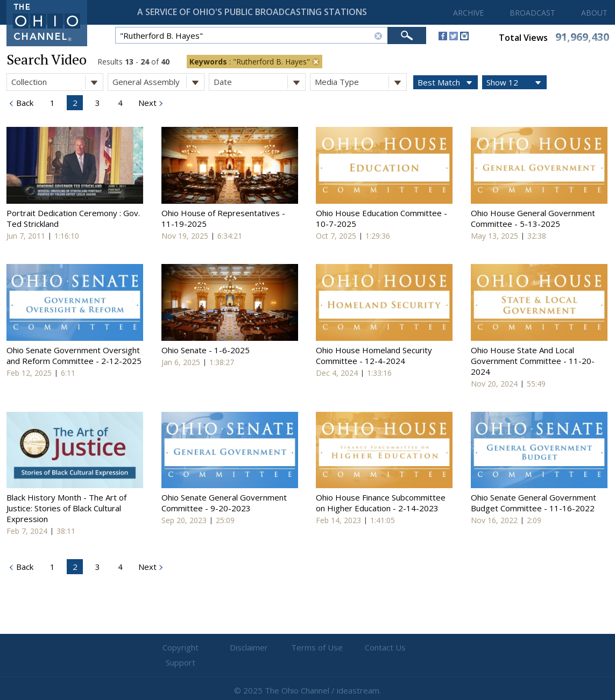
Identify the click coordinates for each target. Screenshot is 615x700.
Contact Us (372, 648)
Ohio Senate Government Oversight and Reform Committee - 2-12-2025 (74, 355)
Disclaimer (243, 648)
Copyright (178, 648)
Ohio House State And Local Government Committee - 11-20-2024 (533, 361)
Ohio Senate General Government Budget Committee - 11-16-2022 (533, 503)
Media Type (360, 82)
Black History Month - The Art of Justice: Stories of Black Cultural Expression (66, 508)
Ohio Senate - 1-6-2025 (206, 350)
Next (146, 103)
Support (437, 648)
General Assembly (158, 82)
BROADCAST (532, 13)
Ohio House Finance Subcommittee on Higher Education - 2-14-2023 (381, 503)
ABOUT (594, 13)
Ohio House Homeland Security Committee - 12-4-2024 (374, 355)
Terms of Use (308, 648)
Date (259, 82)
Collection (57, 82)
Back (24, 103)
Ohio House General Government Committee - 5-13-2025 (533, 218)
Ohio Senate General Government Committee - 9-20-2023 (224, 503)
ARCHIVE (468, 13)
